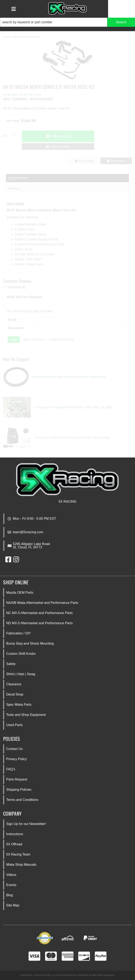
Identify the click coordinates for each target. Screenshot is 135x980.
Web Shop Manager (103, 975)
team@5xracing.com (28, 532)
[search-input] (54, 22)
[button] (67, 22)
